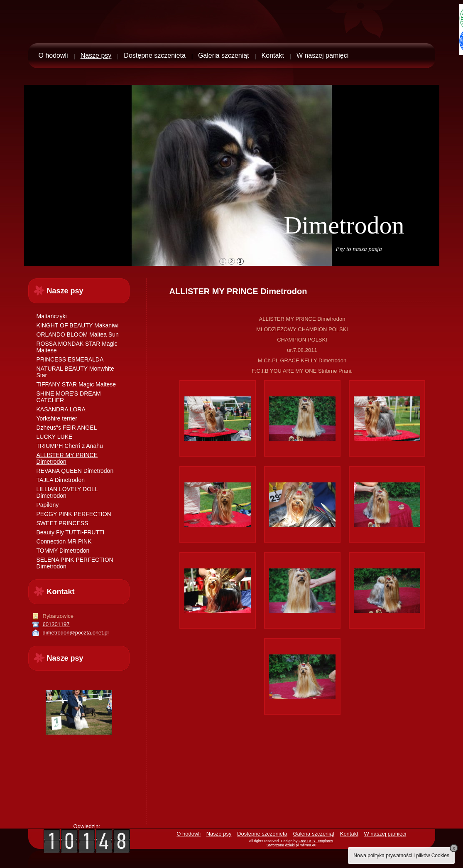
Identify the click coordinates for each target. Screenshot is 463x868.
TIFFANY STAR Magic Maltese (76, 384)
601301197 (56, 624)
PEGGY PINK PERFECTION (74, 514)
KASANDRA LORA (61, 409)
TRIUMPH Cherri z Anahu (70, 446)
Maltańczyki (52, 316)
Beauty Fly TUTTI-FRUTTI (71, 532)
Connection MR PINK (64, 541)
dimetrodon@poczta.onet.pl (76, 633)
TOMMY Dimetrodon (63, 551)
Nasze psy (96, 55)
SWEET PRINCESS (62, 523)
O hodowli (53, 55)
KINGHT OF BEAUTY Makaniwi (78, 325)
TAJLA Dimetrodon (61, 480)
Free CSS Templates (316, 841)
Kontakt (273, 55)
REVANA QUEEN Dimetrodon (75, 471)
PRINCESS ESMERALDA (70, 359)
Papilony (48, 505)
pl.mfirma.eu (306, 845)
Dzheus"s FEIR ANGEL (67, 428)
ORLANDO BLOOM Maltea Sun (78, 334)
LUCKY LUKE (55, 437)
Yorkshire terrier (57, 418)
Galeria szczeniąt (224, 55)
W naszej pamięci (322, 55)
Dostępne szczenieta (155, 55)
